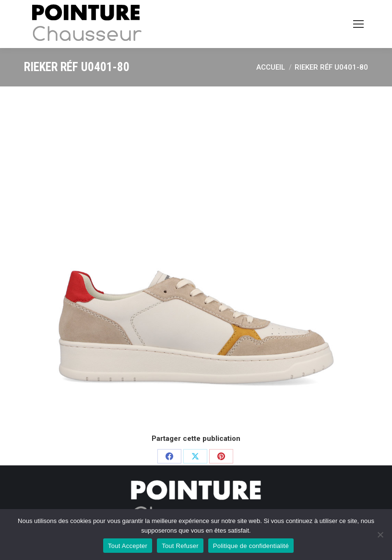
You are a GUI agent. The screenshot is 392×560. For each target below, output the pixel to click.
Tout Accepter (128, 546)
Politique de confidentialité (251, 546)
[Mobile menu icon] (358, 24)
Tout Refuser (180, 546)
